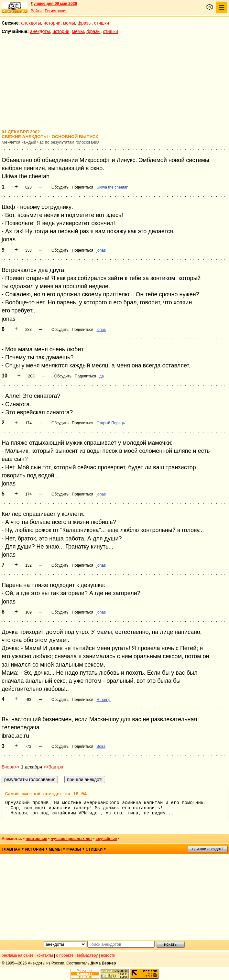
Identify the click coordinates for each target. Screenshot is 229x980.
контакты (45, 955)
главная (11, 849)
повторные (36, 839)
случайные (106, 839)
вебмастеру (87, 955)
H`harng (103, 700)
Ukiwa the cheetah (112, 187)
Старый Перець (111, 423)
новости (108, 955)
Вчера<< (11, 767)
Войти (36, 11)
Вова (101, 746)
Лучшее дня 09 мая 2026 (54, 4)
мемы (69, 23)
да (102, 376)
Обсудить (60, 187)
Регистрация (56, 11)
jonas (101, 250)
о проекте (65, 955)
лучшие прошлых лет (71, 839)
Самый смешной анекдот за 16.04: (47, 794)
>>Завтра (53, 767)
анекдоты (31, 23)
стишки (102, 23)
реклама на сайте (18, 955)
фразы (85, 23)
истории (52, 23)
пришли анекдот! (207, 849)
